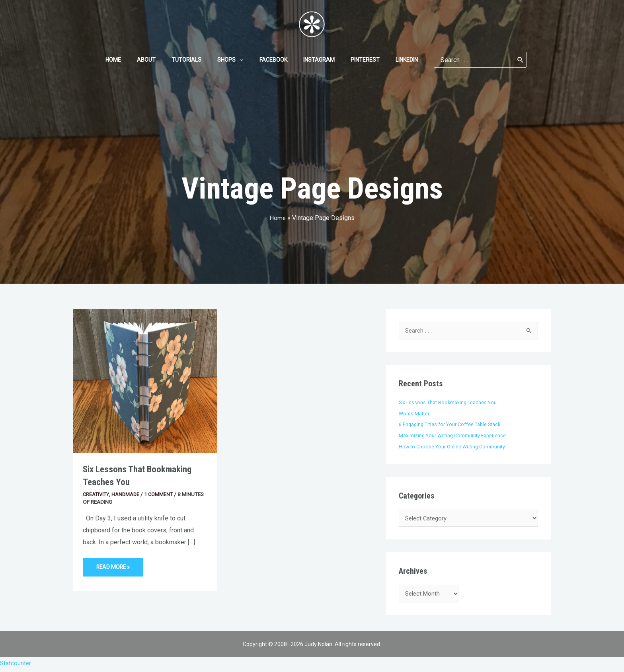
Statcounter (16, 666)
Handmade (127, 494)
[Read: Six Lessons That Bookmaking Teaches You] (145, 381)
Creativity (97, 494)
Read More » (115, 564)
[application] (242, 60)
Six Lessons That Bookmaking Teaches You (450, 403)
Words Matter (415, 414)
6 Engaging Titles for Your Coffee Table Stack (452, 425)
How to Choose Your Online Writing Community (454, 447)
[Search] (501, 60)
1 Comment (162, 494)
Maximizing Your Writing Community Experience (455, 436)
